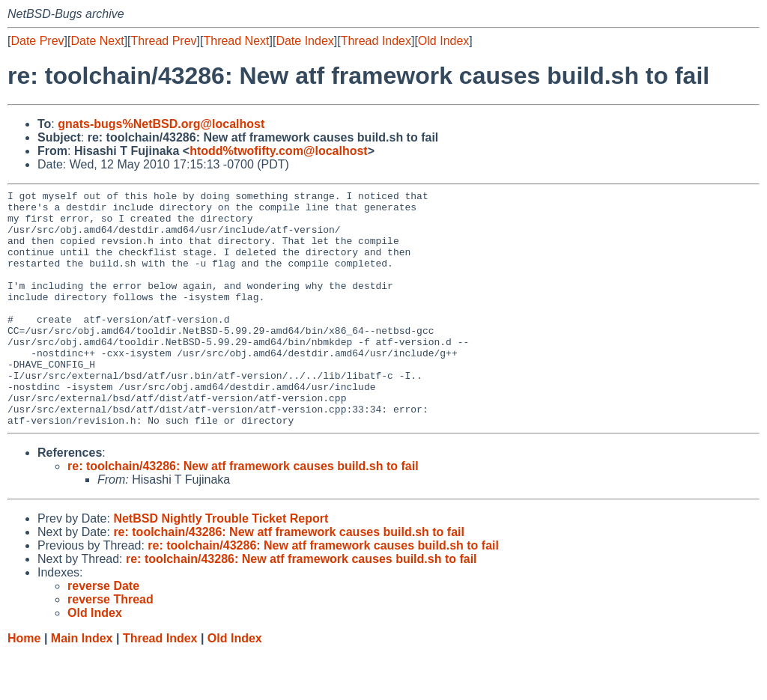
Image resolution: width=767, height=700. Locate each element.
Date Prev (37, 41)
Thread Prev (164, 41)
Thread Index (376, 41)
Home (24, 685)
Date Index (304, 41)
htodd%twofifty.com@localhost (279, 151)
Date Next (97, 41)
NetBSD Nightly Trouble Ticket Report (221, 566)
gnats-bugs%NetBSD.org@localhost (161, 124)
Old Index (443, 41)
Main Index (82, 685)
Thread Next (236, 41)
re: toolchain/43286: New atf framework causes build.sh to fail (243, 513)
